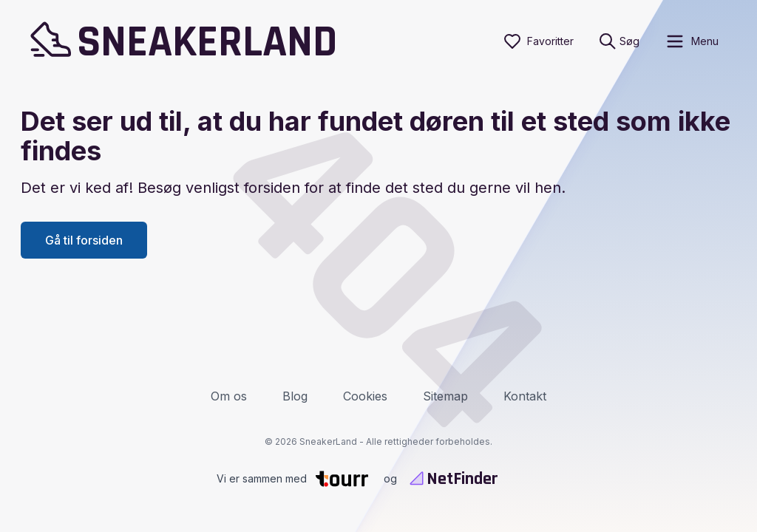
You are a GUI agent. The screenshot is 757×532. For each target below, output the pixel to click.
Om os (229, 396)
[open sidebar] (692, 41)
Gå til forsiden (84, 240)
